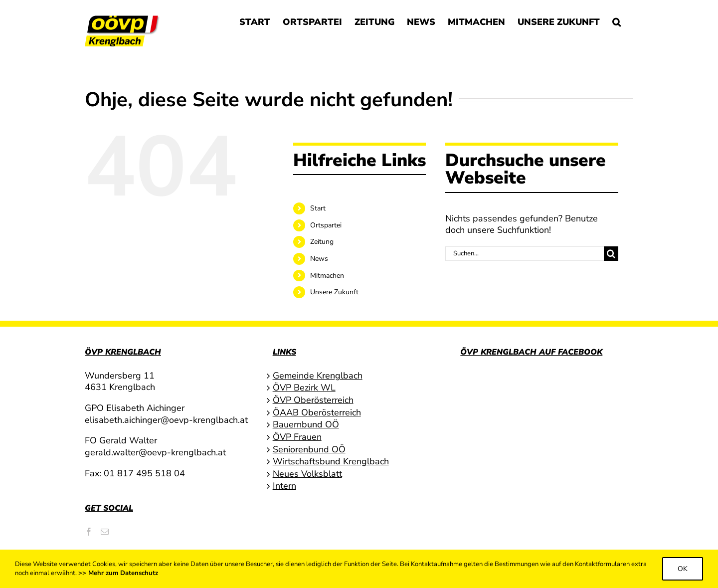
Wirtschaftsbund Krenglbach (331, 462)
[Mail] (105, 532)
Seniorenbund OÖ (309, 450)
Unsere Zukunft (334, 292)
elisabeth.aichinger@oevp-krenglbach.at (166, 420)
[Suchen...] (525, 254)
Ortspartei (326, 225)
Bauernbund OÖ (306, 425)
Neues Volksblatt (307, 474)
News (319, 259)
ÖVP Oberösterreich (313, 400)
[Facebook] (89, 532)
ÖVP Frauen (297, 437)
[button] (617, 21)
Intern (284, 486)
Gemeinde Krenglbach (318, 376)
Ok (683, 569)
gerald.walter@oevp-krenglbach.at (155, 452)
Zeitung (322, 242)
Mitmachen (327, 276)
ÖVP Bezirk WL (304, 388)
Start (318, 208)
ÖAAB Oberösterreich (317, 413)
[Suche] (611, 254)
